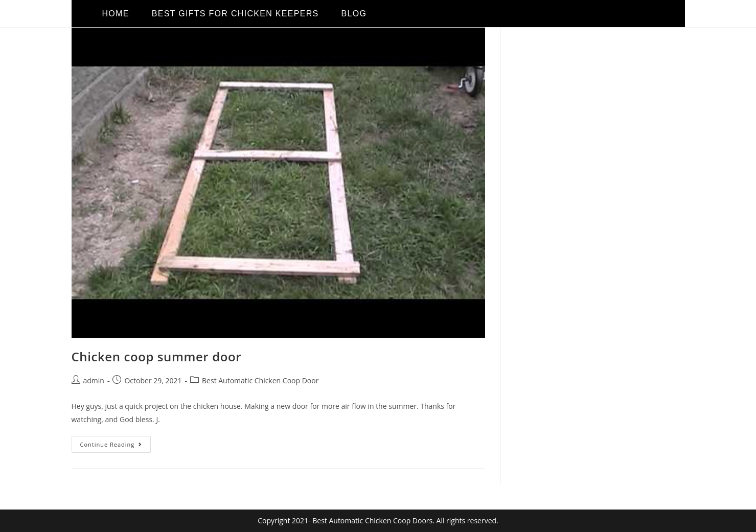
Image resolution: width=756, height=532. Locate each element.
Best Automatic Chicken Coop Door (260, 380)
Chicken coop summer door (157, 356)
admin (94, 380)
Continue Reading (116, 442)
